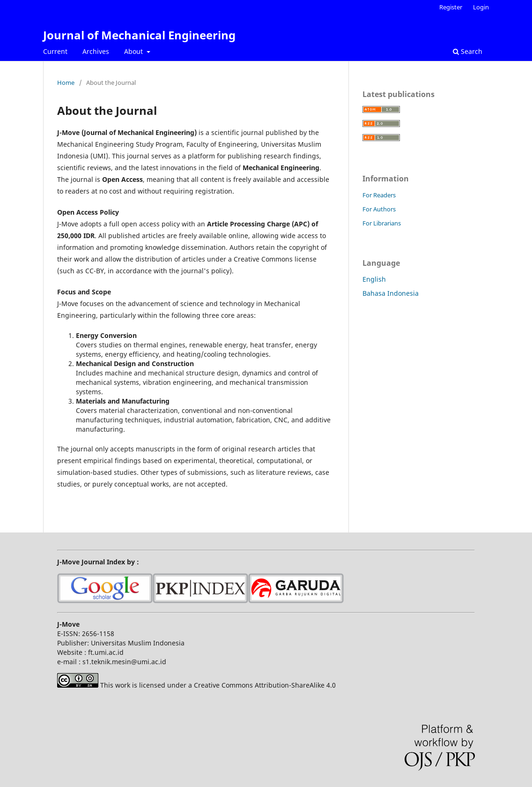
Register (451, 7)
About (134, 51)
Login (481, 7)
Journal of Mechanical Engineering (139, 35)
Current (55, 51)
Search (468, 51)
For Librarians (382, 223)
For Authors (379, 209)
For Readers (379, 195)
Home (66, 82)
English (374, 279)
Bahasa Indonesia (391, 293)
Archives (96, 51)
